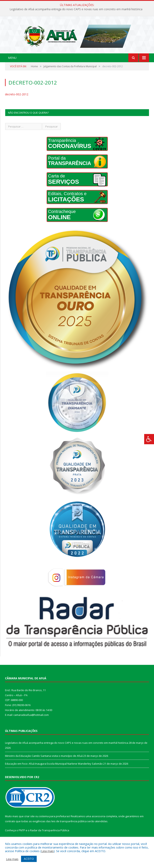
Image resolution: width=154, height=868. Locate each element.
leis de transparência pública (69, 829)
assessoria (98, 824)
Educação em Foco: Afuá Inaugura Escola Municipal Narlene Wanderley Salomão (54, 771)
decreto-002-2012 (17, 102)
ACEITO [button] (29, 859)
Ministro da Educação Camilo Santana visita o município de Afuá (44, 763)
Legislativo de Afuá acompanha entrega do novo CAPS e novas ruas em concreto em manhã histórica (76, 9)
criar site (29, 824)
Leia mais (48, 851)
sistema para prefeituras (54, 824)
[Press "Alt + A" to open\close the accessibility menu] (149, 439)
